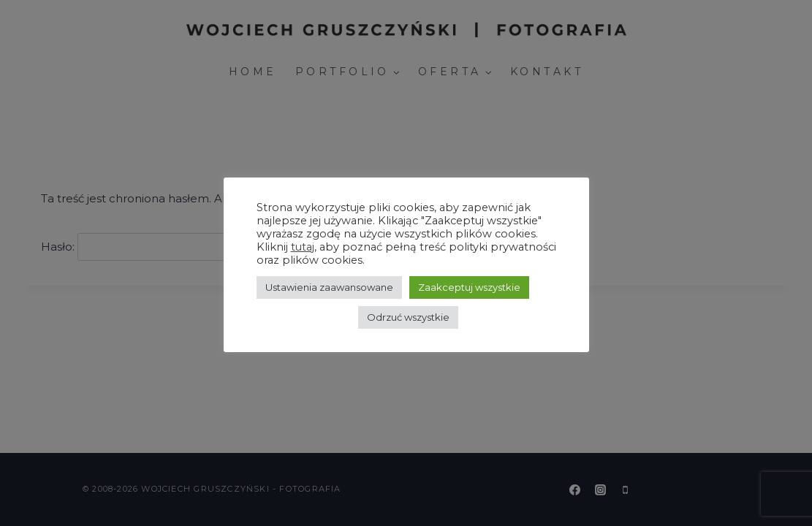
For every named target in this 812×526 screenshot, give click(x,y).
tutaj (303, 247)
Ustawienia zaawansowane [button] (329, 287)
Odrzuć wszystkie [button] (408, 317)
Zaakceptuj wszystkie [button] (469, 287)
